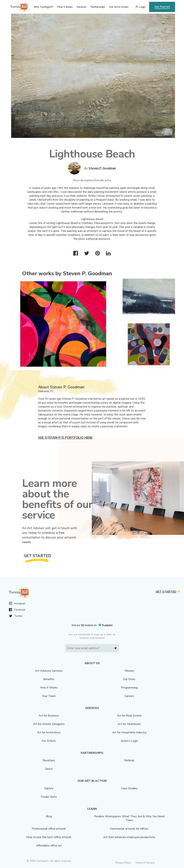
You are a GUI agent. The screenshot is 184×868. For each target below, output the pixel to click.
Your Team (49, 696)
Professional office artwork (49, 829)
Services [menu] (82, 7)
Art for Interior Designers (49, 724)
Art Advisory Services (49, 671)
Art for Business (49, 716)
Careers (129, 696)
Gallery (49, 788)
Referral (129, 760)
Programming (129, 688)
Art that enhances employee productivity (129, 837)
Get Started (162, 7)
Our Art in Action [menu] (119, 7)
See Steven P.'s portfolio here (65, 438)
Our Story (129, 679)
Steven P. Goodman (102, 168)
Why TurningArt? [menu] (43, 7)
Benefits (49, 679)
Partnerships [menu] (98, 7)
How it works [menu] (65, 7)
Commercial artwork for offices (129, 829)
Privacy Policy (123, 863)
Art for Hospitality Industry (129, 732)
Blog (49, 816)
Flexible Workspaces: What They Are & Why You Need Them (129, 818)
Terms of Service (145, 863)
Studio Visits (49, 797)
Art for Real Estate (129, 716)
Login (142, 7)
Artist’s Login (129, 741)
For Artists (49, 741)
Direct (49, 769)
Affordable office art (49, 846)
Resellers (49, 760)
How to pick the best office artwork (49, 837)
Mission (129, 671)
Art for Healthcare (129, 724)
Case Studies (129, 788)
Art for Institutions (49, 732)
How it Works (49, 688)
